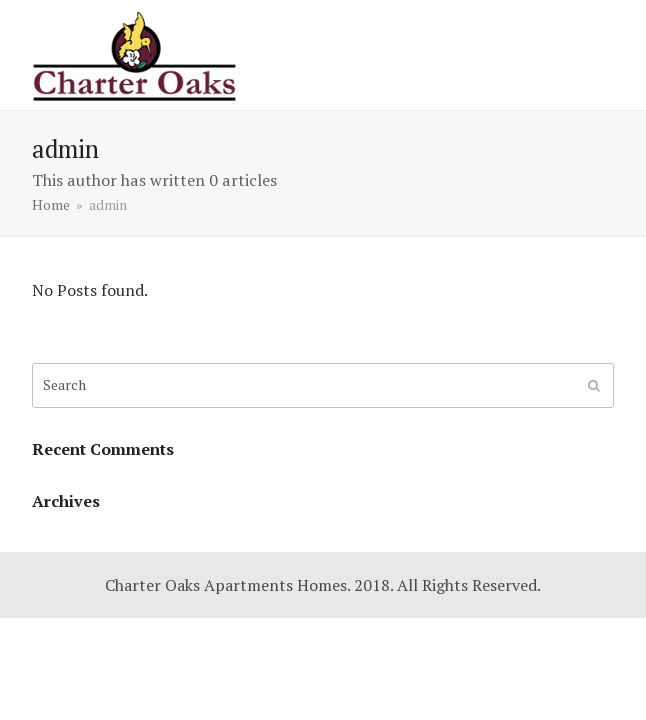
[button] (603, 54)
